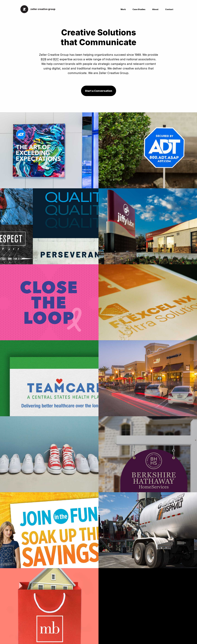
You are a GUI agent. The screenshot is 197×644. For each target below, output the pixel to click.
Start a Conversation (99, 91)
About (155, 9)
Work (123, 9)
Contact (169, 9)
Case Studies (139, 9)
